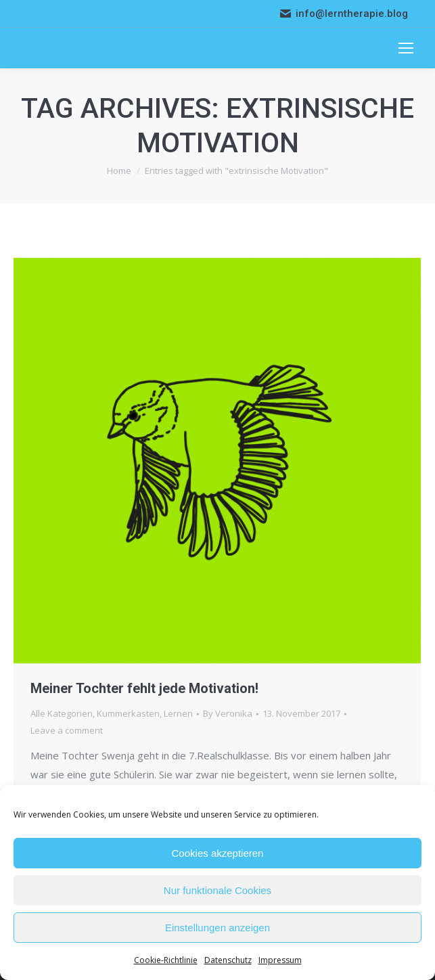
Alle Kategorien (62, 713)
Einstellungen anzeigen (217, 928)
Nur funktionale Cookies (217, 890)
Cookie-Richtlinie (166, 960)
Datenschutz (228, 960)
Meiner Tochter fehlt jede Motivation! (144, 688)
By (228, 713)
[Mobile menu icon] (406, 48)
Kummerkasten (128, 713)
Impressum (280, 960)
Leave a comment (67, 730)
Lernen (178, 713)
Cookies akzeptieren (218, 853)
